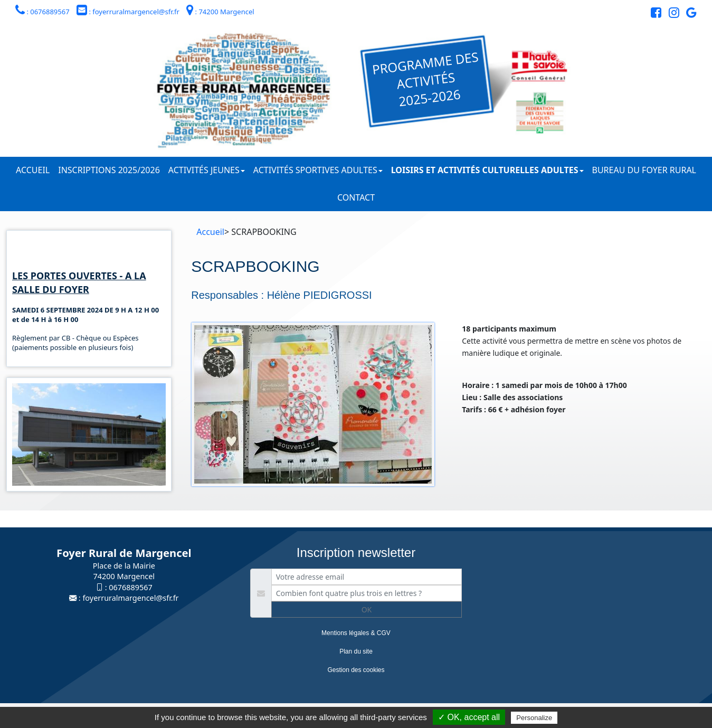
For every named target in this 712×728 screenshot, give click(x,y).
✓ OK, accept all (469, 717)
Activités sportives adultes (318, 170)
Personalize (534, 718)
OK (367, 609)
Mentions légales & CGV (356, 633)
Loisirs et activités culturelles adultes (487, 170)
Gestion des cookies (356, 670)
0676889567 (130, 587)
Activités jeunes (207, 170)
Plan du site (356, 651)
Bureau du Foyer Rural (644, 170)
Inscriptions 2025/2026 (109, 170)
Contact (356, 197)
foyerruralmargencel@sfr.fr (130, 598)
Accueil (33, 170)
